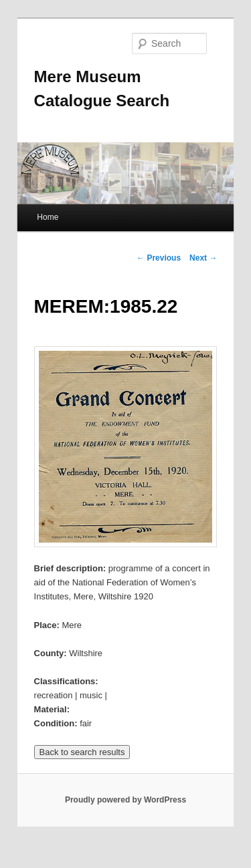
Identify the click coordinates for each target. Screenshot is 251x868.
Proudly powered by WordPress (125, 800)
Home (48, 217)
